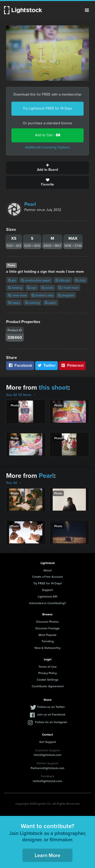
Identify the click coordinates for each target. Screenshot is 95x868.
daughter (66, 295)
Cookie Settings (48, 680)
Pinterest (72, 365)
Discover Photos (48, 622)
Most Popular (48, 635)
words (48, 288)
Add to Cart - (48, 135)
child (80, 280)
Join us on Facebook (51, 714)
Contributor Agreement (48, 686)
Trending (48, 641)
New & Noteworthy (48, 648)
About (48, 570)
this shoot (53, 387)
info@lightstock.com (48, 755)
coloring (32, 303)
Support (48, 590)
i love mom (17, 295)
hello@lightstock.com (48, 781)
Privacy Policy (48, 673)
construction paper (36, 280)
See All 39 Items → (21, 395)
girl (12, 280)
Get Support (48, 742)
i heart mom (68, 288)
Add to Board (48, 168)
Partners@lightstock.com (48, 768)
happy (14, 303)
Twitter (47, 365)
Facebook (20, 365)
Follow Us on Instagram (51, 722)
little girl (63, 280)
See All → (14, 483)
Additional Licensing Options (48, 147)
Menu (87, 10)
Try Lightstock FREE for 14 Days (48, 108)
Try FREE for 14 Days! (48, 583)
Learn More (48, 855)
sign (32, 288)
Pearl (30, 204)
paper (51, 303)
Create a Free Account (48, 577)
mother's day (42, 295)
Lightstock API (48, 596)
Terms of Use (48, 667)
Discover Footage (48, 628)
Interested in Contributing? (48, 603)
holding (15, 288)
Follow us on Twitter (51, 707)
